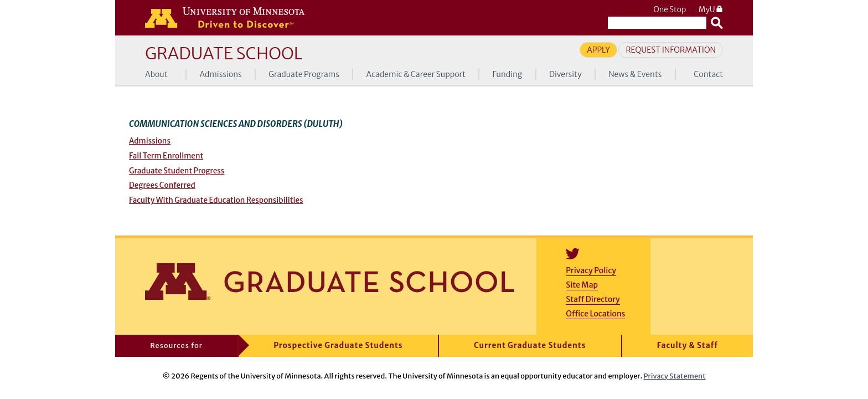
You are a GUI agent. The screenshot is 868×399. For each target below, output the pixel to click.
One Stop (670, 10)
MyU (711, 10)
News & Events (635, 74)
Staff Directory (593, 299)
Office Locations (595, 314)
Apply (598, 50)
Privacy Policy (591, 270)
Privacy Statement (675, 376)
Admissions (220, 74)
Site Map (582, 285)
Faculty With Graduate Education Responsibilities (216, 200)
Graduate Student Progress (177, 171)
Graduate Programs (304, 74)
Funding (508, 74)
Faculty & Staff (688, 346)
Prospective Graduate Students (338, 346)
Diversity (565, 74)
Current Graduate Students (530, 346)
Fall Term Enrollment (166, 156)
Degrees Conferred (162, 185)
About (156, 74)
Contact (708, 74)
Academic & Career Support (416, 74)
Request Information (671, 50)
